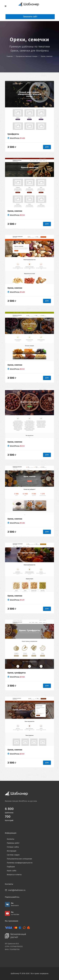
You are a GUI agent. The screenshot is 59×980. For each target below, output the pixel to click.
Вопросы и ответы (14, 875)
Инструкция (12, 851)
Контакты (11, 839)
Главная (10, 56)
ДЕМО (47, 147)
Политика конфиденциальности (20, 863)
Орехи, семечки (47, 56)
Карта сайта (12, 871)
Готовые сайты (13, 847)
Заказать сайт (30, 17)
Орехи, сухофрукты (17, 673)
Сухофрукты (13, 134)
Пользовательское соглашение (19, 859)
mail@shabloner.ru (17, 890)
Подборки (11, 867)
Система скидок (13, 855)
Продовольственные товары (27, 56)
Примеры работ (13, 843)
